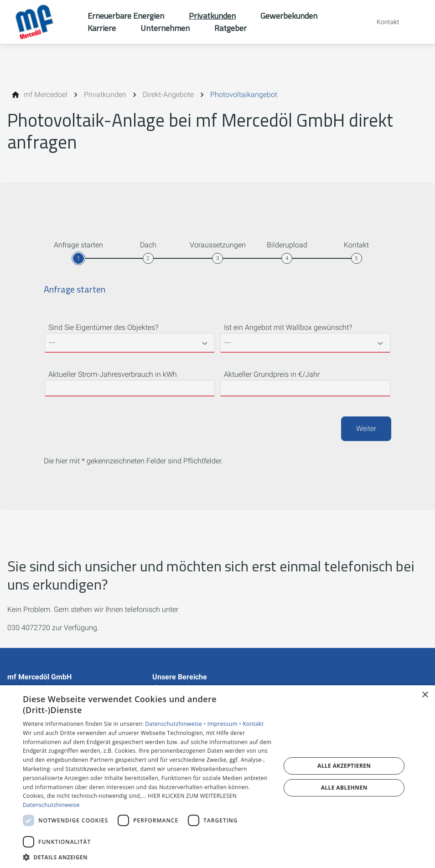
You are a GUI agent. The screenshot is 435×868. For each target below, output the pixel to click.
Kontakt (253, 724)
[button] (148, 857)
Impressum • (225, 724)
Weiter (366, 429)
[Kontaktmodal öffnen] (382, 22)
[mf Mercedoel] (46, 95)
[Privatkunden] (105, 95)
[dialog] (217, 777)
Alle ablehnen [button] (344, 788)
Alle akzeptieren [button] (344, 766)
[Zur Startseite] (44, 22)
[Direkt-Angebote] (168, 95)
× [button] (425, 695)
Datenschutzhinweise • (176, 724)
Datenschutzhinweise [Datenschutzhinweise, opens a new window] (51, 805)
